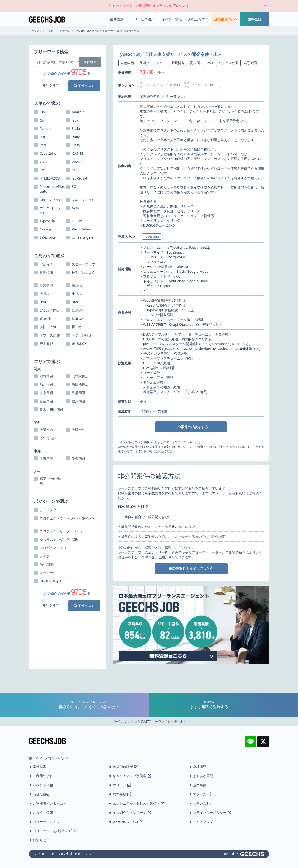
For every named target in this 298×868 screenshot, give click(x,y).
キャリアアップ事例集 (132, 776)
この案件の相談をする (191, 427)
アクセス (202, 794)
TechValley (41, 794)
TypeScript (152, 236)
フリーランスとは (46, 822)
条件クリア (51, 86)
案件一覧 (64, 31)
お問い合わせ (203, 803)
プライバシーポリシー (212, 812)
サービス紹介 (144, 19)
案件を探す (84, 86)
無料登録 (255, 19)
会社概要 (200, 767)
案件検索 (117, 19)
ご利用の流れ (43, 776)
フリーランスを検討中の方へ (55, 831)
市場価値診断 (125, 767)
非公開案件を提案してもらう (191, 569)
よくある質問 (203, 776)
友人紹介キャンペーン (132, 812)
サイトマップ (203, 822)
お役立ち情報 (198, 19)
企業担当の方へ (226, 19)
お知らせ (40, 840)
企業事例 (200, 785)
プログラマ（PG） (204, 85)
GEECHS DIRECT (128, 822)
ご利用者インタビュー (50, 803)
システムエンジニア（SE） (163, 85)
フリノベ (122, 785)
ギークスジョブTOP (41, 31)
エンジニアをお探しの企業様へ (139, 803)
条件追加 (90, 62)
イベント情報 (172, 19)
